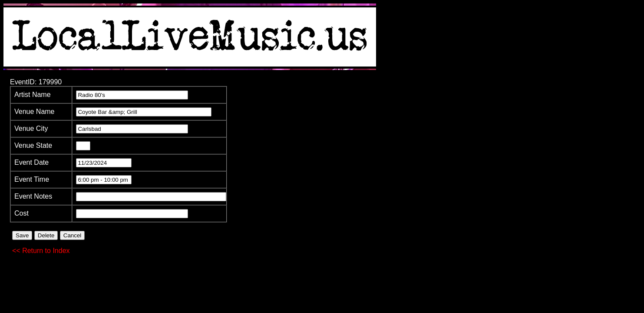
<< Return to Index (41, 251)
